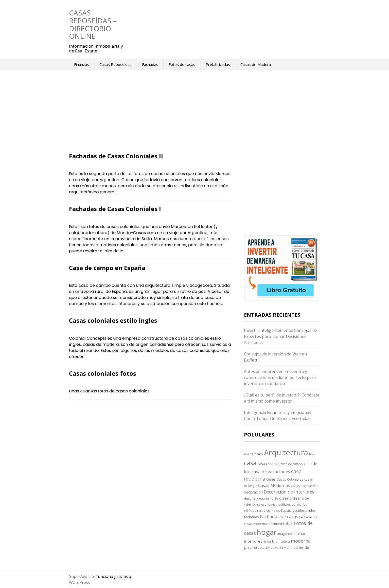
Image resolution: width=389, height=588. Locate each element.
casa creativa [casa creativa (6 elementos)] (268, 464)
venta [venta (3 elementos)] (279, 547)
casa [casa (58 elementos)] (250, 463)
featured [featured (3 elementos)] (276, 524)
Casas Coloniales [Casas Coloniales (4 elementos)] (290, 479)
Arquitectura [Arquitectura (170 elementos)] (286, 452)
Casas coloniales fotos (103, 373)
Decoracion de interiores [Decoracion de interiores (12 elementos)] (289, 492)
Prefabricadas (218, 64)
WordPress (79, 582)
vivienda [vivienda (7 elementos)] (301, 547)
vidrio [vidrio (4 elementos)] (288, 547)
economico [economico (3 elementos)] (269, 504)
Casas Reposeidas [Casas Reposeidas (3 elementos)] (305, 486)
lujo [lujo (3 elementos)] (275, 541)
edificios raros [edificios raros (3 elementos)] (255, 510)
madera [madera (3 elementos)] (284, 541)
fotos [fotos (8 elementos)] (288, 523)
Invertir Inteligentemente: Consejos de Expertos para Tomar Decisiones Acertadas (280, 336)
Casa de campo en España (107, 268)
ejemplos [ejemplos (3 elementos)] (273, 510)
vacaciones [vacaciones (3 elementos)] (266, 547)
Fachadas (150, 64)
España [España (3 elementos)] (286, 510)
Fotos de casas (182, 64)
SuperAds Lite (82, 576)
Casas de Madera (256, 64)
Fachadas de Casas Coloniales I (115, 209)
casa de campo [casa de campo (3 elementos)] (292, 464)
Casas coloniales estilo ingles (113, 320)
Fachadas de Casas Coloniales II (116, 156)
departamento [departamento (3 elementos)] (268, 498)
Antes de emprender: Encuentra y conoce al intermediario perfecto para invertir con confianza (280, 377)
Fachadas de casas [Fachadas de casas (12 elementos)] (279, 517)
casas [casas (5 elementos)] (271, 479)
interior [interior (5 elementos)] (299, 533)
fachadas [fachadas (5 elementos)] (251, 517)
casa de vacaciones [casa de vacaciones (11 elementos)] (271, 472)
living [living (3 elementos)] (267, 541)
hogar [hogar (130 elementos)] (267, 532)
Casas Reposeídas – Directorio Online (93, 24)
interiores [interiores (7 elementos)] (253, 541)
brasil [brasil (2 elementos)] (313, 454)
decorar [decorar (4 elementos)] (250, 498)
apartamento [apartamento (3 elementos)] (253, 454)
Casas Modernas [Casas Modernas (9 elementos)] (274, 485)
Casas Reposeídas (116, 64)
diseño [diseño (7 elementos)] (285, 498)
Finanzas (82, 64)
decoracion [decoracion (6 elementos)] (253, 492)
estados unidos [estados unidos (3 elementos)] (304, 510)
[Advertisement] (150, 115)
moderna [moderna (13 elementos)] (301, 541)
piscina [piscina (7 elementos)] (250, 547)
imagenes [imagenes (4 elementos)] (285, 534)
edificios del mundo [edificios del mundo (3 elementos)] (293, 504)
